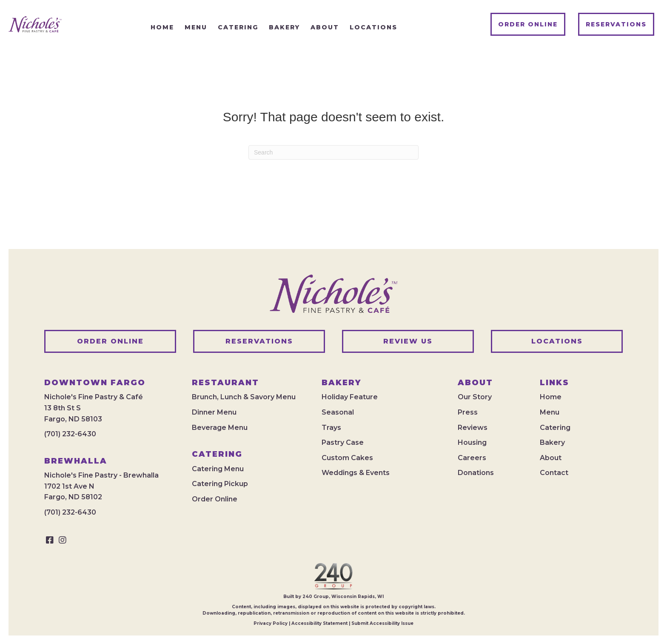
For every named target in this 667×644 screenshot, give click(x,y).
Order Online (215, 499)
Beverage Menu (220, 428)
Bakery (552, 442)
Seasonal (338, 412)
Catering (555, 428)
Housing (472, 442)
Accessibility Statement (319, 623)
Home (551, 397)
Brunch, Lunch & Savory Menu (244, 397)
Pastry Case (343, 442)
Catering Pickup (220, 484)
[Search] (333, 152)
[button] (50, 540)
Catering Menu (218, 469)
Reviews (473, 428)
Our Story (475, 397)
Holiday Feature (350, 397)
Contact (554, 473)
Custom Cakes (347, 458)
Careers (472, 458)
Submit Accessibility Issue (382, 623)
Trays (331, 428)
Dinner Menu (214, 412)
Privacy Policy (271, 623)
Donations (476, 473)
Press (468, 412)
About (551, 458)
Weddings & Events (356, 473)
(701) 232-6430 (70, 434)
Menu (550, 412)
